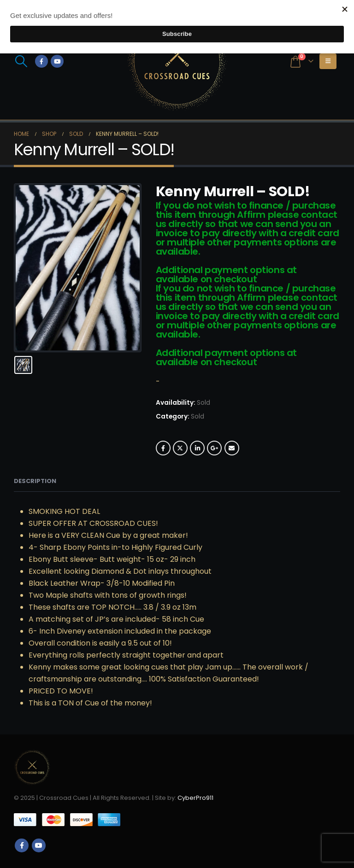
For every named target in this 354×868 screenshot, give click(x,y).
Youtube (39, 845)
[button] (21, 61)
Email (232, 448)
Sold (198, 417)
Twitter (180, 448)
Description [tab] (35, 481)
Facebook (163, 448)
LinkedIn (197, 448)
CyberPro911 (195, 798)
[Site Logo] (177, 61)
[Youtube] (57, 61)
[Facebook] (41, 61)
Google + (214, 448)
